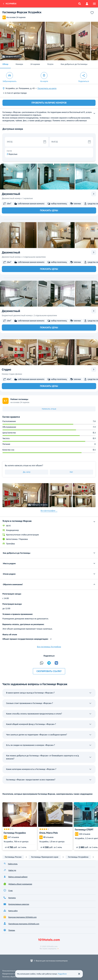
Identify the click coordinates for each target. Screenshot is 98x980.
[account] (87, 4)
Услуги (50, 64)
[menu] (94, 4)
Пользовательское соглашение (14, 971)
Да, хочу (27, 472)
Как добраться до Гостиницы (74, 64)
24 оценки (35, 64)
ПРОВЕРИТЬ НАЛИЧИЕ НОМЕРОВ (49, 103)
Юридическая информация (13, 974)
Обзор (5, 64)
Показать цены (49, 210)
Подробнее (62, 974)
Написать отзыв (49, 409)
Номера (19, 64)
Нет (71, 472)
